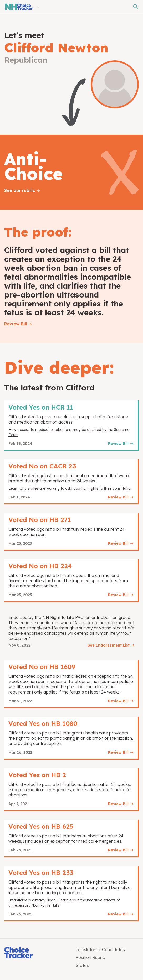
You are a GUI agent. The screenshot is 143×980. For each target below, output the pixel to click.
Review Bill (16, 324)
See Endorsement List (109, 645)
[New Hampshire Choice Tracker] (19, 7)
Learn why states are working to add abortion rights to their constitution (70, 488)
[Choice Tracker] (36, 953)
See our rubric (20, 190)
